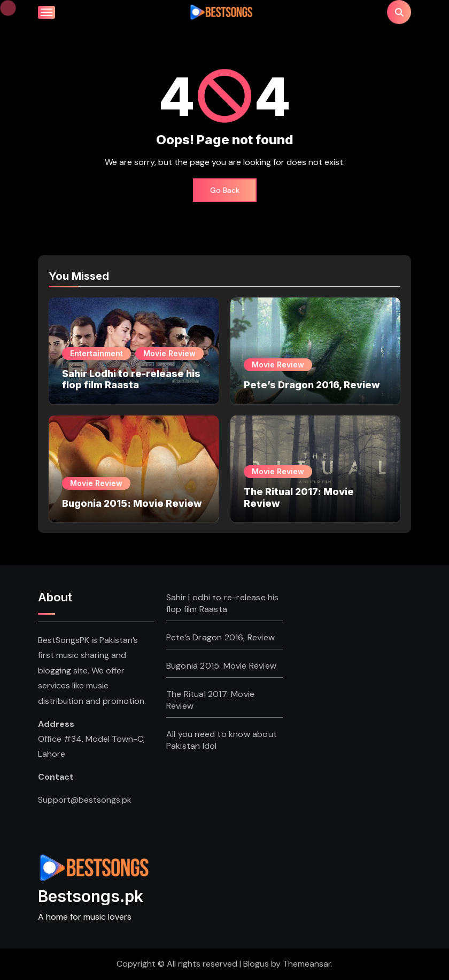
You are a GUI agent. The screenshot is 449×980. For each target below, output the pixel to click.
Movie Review (169, 353)
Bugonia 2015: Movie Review (132, 503)
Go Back (225, 190)
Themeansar (307, 964)
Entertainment (96, 353)
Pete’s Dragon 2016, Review (312, 385)
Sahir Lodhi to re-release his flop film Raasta (131, 379)
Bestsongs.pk (91, 896)
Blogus (256, 964)
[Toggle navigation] (47, 12)
